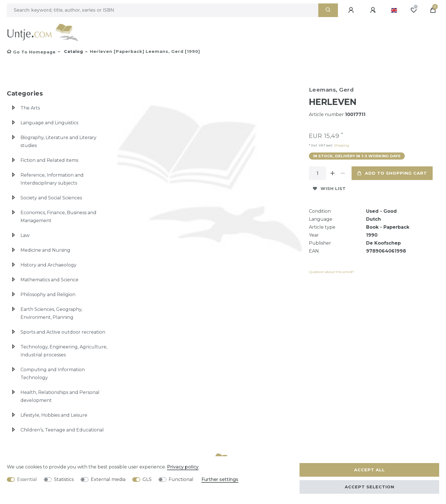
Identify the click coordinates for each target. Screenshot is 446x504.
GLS (147, 479)
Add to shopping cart (392, 173)
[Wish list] (414, 10)
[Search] (328, 10)
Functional (181, 479)
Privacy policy (183, 467)
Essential (27, 479)
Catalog (73, 51)
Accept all (369, 470)
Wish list (329, 189)
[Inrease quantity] (333, 173)
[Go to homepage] (31, 52)
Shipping (341, 145)
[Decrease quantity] (343, 173)
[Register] (374, 10)
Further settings (220, 479)
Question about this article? (332, 272)
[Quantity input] (317, 173)
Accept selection (369, 487)
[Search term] (163, 10)
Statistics (64, 479)
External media (108, 479)
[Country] (394, 10)
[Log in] (352, 10)
